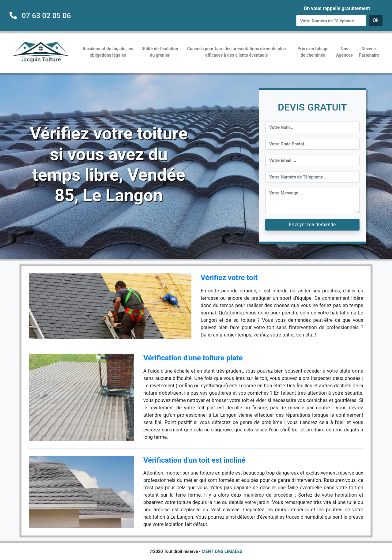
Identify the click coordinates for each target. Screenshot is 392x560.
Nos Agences (344, 52)
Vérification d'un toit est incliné (194, 460)
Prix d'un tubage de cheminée (313, 52)
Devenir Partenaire (369, 52)
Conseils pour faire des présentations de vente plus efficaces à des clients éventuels (236, 52)
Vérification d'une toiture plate (193, 358)
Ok (376, 20)
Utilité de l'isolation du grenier (160, 52)
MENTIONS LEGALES (222, 551)
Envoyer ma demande (312, 225)
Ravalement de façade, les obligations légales (108, 52)
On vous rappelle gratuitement (337, 8)
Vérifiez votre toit (229, 278)
